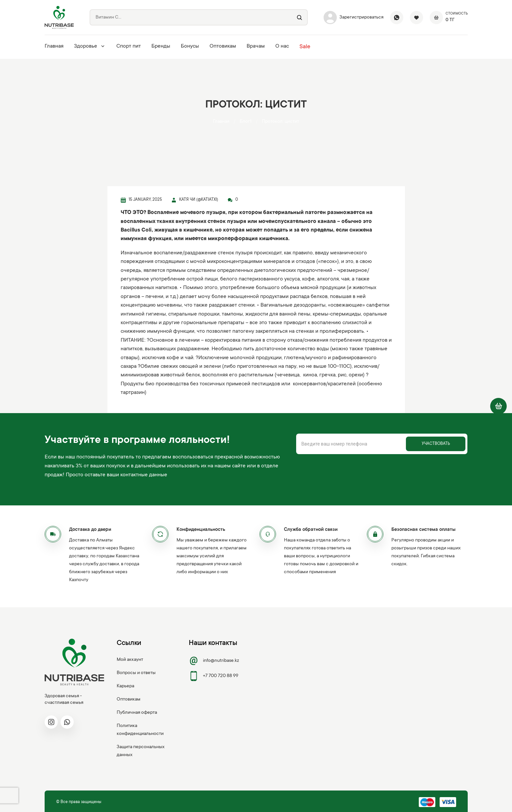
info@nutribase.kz (214, 661)
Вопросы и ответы (136, 673)
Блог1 (246, 122)
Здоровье (90, 46)
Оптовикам (223, 46)
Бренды (161, 46)
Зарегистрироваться (354, 18)
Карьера (125, 686)
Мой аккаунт (130, 660)
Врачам (256, 46)
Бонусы (190, 46)
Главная (54, 46)
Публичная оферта (137, 713)
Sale (305, 47)
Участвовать (436, 444)
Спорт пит (129, 46)
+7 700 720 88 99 (214, 676)
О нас (282, 46)
